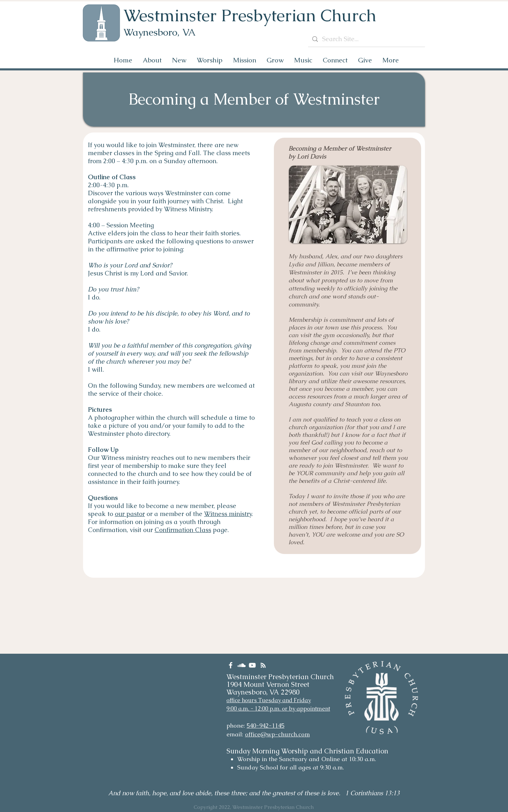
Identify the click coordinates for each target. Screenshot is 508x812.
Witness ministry (228, 514)
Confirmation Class (183, 530)
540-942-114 (264, 726)
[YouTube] (252, 665)
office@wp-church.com (277, 734)
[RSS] (263, 665)
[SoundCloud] (241, 665)
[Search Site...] (366, 39)
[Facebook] (231, 665)
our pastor (130, 514)
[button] (152, 60)
